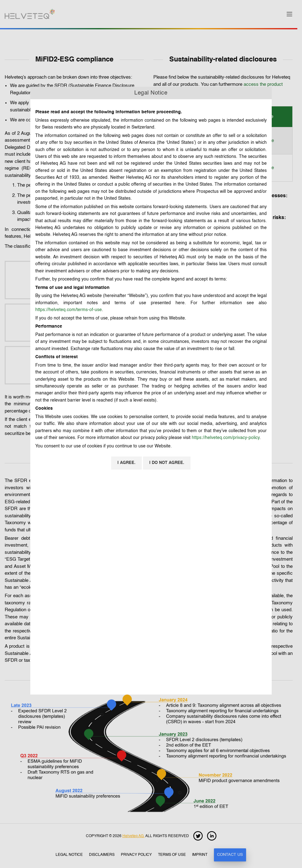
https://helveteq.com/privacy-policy (226, 438)
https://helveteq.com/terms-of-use (69, 310)
